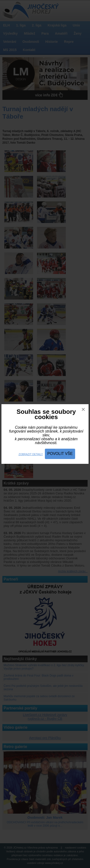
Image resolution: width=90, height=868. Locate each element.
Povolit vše (60, 454)
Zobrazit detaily (31, 454)
